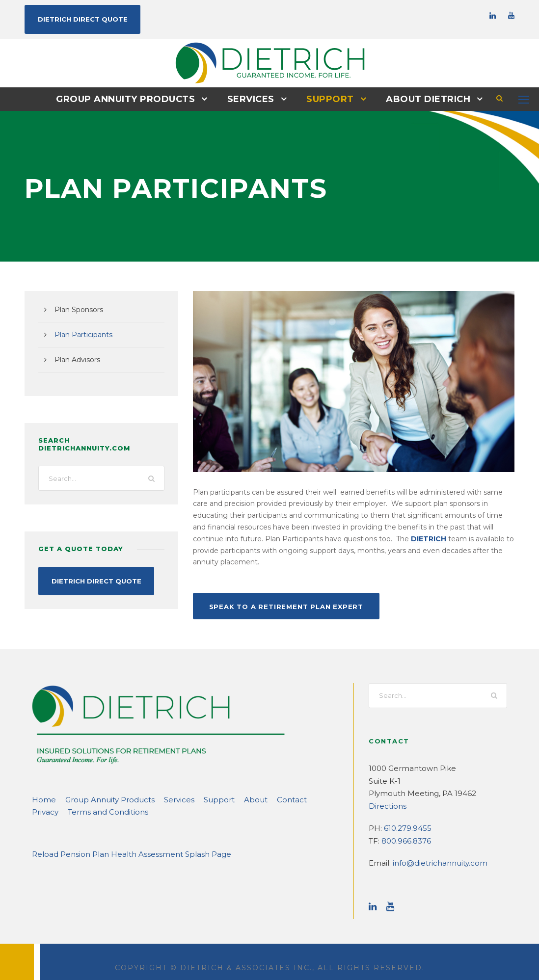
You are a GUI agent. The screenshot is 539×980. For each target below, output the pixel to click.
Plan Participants (80, 334)
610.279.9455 (406, 816)
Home (42, 787)
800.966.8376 (404, 828)
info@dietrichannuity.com (432, 851)
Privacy (296, 787)
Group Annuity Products (130, 99)
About (230, 787)
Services (251, 99)
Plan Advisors (75, 359)
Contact (262, 787)
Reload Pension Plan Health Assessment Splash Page (121, 841)
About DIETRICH (422, 99)
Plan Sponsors (77, 309)
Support (329, 99)
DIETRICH (223, 538)
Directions (385, 793)
